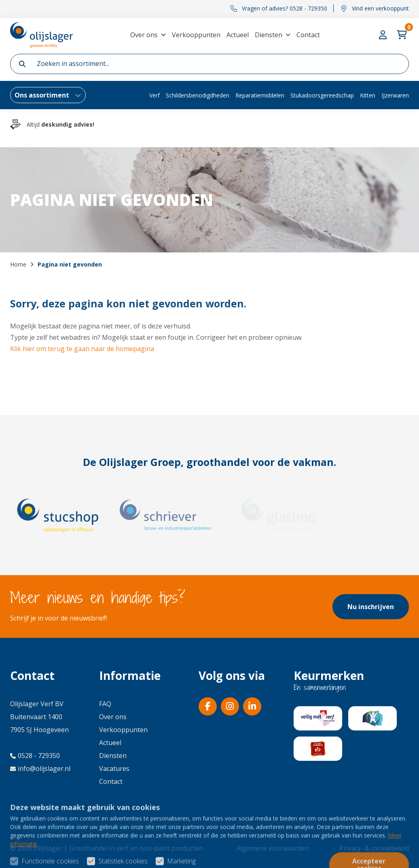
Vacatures (114, 768)
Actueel (238, 35)
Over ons (144, 35)
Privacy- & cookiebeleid (374, 848)
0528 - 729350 (35, 756)
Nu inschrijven (371, 607)
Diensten (269, 35)
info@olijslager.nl (40, 768)
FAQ (105, 704)
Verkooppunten (196, 35)
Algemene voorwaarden (273, 848)
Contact (308, 35)
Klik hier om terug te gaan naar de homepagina (82, 349)
